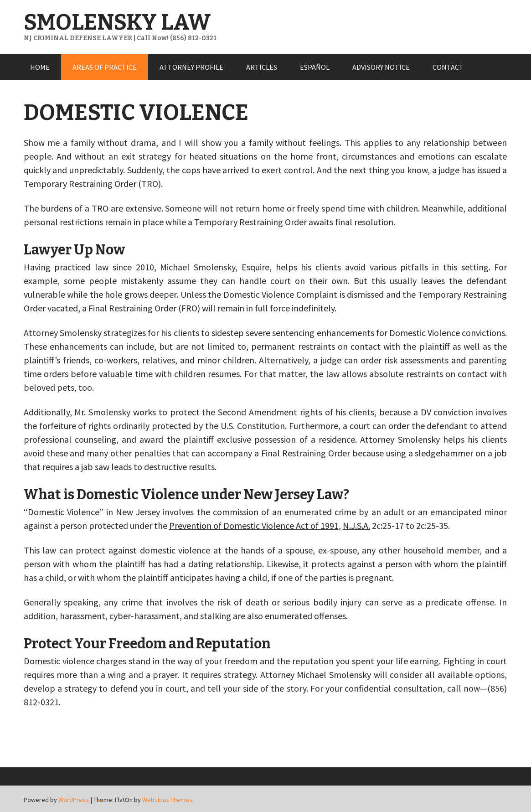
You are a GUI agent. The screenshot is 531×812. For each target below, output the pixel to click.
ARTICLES (262, 67)
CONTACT (448, 67)
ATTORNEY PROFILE (191, 67)
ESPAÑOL (315, 67)
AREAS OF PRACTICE (105, 67)
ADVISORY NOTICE (381, 67)
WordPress (74, 800)
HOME (40, 67)
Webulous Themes (167, 800)
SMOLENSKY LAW (117, 22)
